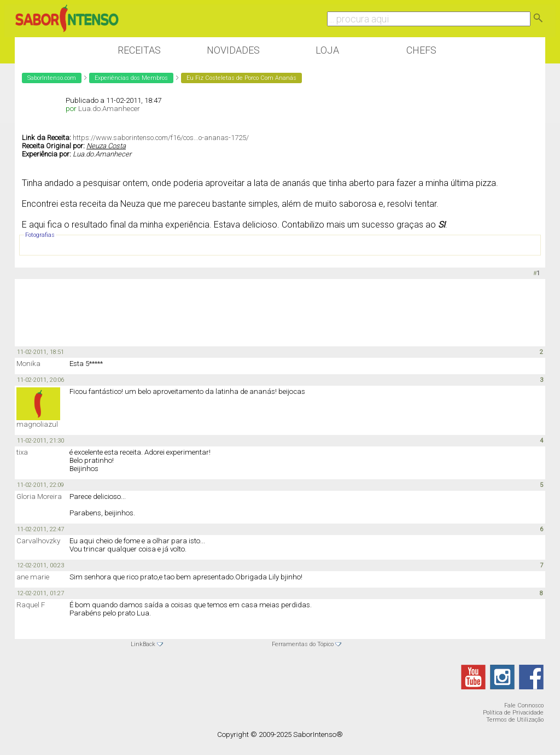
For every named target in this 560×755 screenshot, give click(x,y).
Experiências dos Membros (131, 78)
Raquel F (31, 605)
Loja (327, 50)
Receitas (139, 50)
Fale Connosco (524, 705)
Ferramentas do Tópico (303, 644)
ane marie (33, 577)
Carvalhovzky (38, 541)
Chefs (421, 50)
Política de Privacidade (513, 713)
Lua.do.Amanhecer (109, 109)
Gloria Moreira (39, 496)
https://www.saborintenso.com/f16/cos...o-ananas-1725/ (161, 138)
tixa (22, 452)
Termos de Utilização (515, 720)
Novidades (233, 50)
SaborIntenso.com (52, 78)
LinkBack (143, 644)
